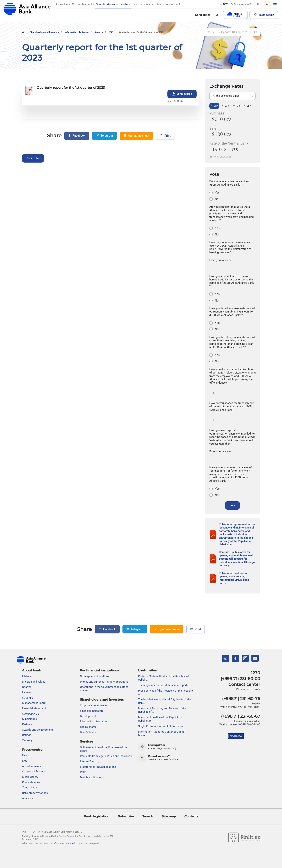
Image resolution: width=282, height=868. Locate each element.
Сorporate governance (93, 706)
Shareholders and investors (44, 32)
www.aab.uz (72, 844)
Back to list (33, 158)
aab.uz (27, 9)
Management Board (34, 703)
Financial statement (34, 708)
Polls (83, 772)
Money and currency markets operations (104, 682)
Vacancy (27, 740)
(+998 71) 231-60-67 (241, 716)
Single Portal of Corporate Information (161, 726)
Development (88, 716)
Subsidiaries (29, 719)
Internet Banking (90, 761)
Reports (99, 32)
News (26, 756)
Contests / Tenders (34, 772)
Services (87, 741)
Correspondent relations (95, 676)
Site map (169, 816)
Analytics (28, 798)
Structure (28, 698)
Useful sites (147, 670)
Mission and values (34, 682)
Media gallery (30, 777)
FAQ (25, 761)
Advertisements (32, 766)
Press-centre (32, 750)
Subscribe (126, 816)
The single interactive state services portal (164, 685)
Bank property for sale (35, 793)
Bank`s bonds (88, 732)
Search (148, 816)
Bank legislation (96, 816)
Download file (182, 94)
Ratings (27, 735)
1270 (255, 673)
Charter (27, 687)
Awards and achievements (38, 730)
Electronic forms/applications (98, 767)
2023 (111, 32)
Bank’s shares (88, 727)
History (27, 676)
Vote (232, 505)
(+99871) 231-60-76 (241, 699)
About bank (32, 670)
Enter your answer (220, 260)
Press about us (31, 782)
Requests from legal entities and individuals (106, 756)
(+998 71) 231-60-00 (240, 679)
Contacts (191, 816)
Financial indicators (92, 711)
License (27, 692)
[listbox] (232, 96)
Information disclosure (77, 32)
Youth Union (29, 788)
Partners (27, 724)
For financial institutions (99, 670)
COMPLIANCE (31, 714)
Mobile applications (92, 777)
